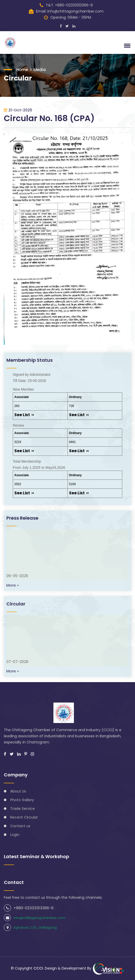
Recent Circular (24, 817)
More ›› (13, 585)
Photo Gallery (22, 800)
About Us (18, 791)
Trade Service (22, 809)
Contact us (20, 826)
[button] (126, 45)
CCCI (38, 968)
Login (15, 835)
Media (40, 70)
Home (22, 70)
